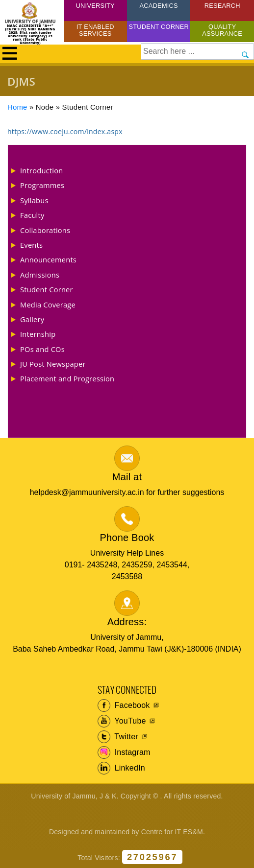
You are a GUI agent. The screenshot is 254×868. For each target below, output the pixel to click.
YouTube (122, 721)
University (95, 6)
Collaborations (45, 230)
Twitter (118, 737)
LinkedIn (121, 768)
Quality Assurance (222, 30)
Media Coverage (48, 305)
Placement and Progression (67, 378)
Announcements (48, 259)
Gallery (32, 319)
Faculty (32, 215)
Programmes (42, 185)
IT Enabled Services (95, 30)
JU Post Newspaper (53, 364)
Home (17, 107)
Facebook (124, 705)
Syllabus (34, 200)
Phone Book (127, 538)
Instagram (124, 752)
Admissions (40, 275)
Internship (38, 334)
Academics (159, 6)
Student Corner (159, 27)
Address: (127, 622)
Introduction (41, 170)
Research (222, 6)
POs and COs (42, 349)
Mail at (127, 477)
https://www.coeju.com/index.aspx (65, 131)
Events (31, 245)
